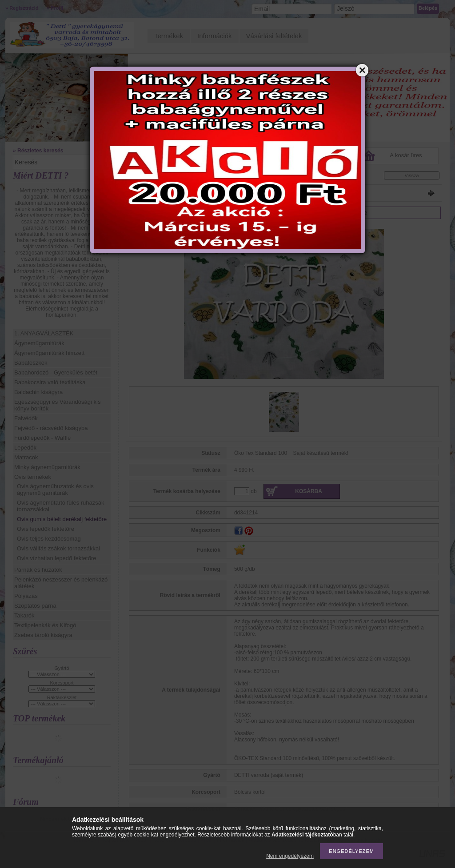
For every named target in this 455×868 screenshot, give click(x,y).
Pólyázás (26, 596)
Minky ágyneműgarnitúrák (47, 467)
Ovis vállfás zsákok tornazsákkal (58, 548)
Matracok (26, 457)
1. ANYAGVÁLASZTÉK (44, 333)
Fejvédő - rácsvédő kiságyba (51, 428)
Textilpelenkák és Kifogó (45, 625)
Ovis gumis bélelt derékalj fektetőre (62, 519)
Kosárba (309, 491)
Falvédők (26, 418)
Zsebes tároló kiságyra (43, 635)
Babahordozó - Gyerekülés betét (56, 372)
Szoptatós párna (35, 606)
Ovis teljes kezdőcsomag (49, 539)
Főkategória (141, 177)
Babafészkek (31, 363)
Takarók (24, 615)
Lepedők (25, 448)
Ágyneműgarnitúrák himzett (49, 353)
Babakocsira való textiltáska (50, 382)
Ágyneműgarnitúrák (39, 343)
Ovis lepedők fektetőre (46, 529)
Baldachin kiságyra (38, 392)
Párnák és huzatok (38, 570)
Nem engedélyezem (290, 856)
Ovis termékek (33, 477)
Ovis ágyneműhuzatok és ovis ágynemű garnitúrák (55, 490)
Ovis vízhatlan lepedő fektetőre (57, 558)
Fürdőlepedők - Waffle (42, 438)
